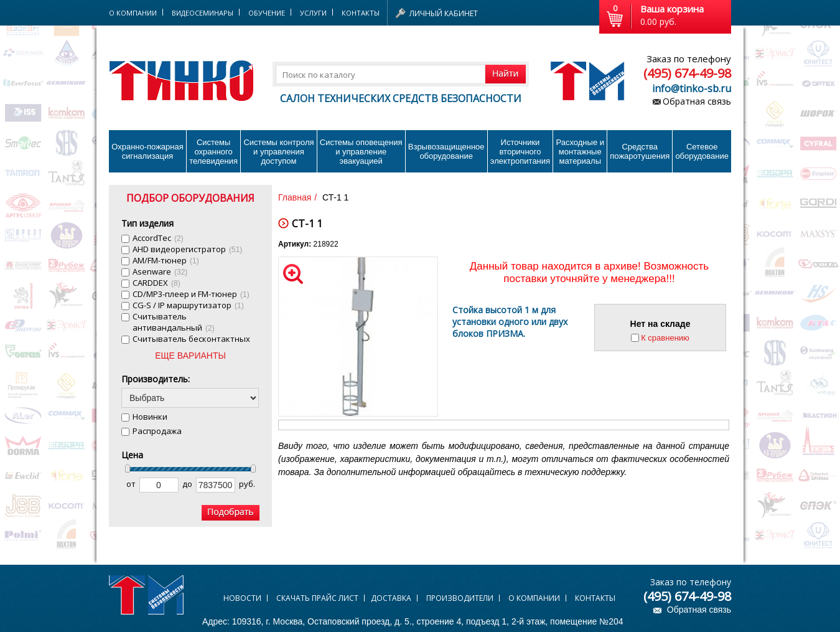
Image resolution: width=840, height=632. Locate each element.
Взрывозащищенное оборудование (446, 151)
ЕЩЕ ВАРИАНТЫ (190, 356)
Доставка (391, 598)
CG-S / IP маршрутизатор (188, 305)
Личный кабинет (444, 13)
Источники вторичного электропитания (520, 152)
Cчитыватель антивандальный (174, 322)
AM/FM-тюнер (166, 260)
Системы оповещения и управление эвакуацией (361, 152)
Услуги (313, 13)
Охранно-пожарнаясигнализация (147, 151)
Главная (295, 197)
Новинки (150, 417)
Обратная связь (697, 101)
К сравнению (665, 338)
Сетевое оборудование (702, 151)
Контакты (361, 13)
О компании (534, 598)
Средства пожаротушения (640, 151)
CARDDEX (156, 283)
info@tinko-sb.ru (692, 88)
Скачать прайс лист (317, 598)
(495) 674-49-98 (687, 73)
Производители (460, 598)
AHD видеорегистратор (187, 249)
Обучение (267, 13)
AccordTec (158, 238)
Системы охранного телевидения (213, 152)
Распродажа (157, 431)
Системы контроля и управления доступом (278, 152)
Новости (242, 598)
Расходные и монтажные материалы (580, 152)
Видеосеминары (203, 13)
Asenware (160, 271)
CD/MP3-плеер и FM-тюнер (191, 294)
